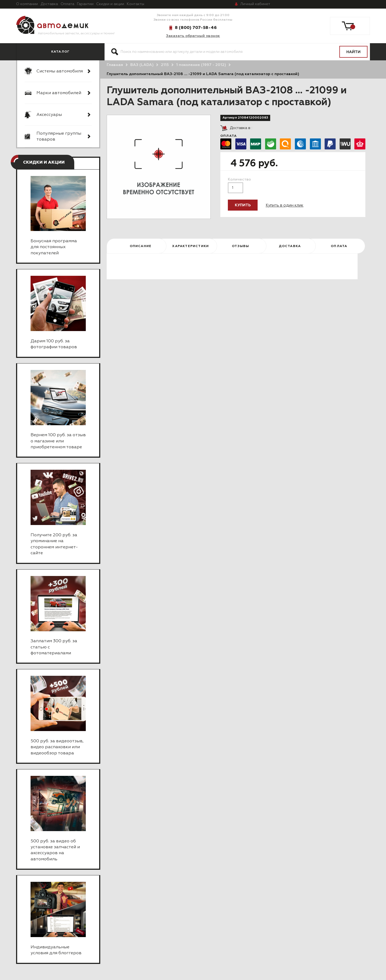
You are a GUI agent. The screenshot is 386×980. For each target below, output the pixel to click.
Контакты (136, 4)
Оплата (67, 4)
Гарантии (85, 4)
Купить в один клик (285, 205)
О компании (27, 4)
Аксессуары (49, 115)
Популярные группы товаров (59, 137)
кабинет (255, 4)
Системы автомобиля (60, 71)
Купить (243, 205)
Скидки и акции (110, 4)
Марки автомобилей (59, 93)
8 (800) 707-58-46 (196, 28)
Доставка (49, 4)
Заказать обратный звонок (193, 36)
